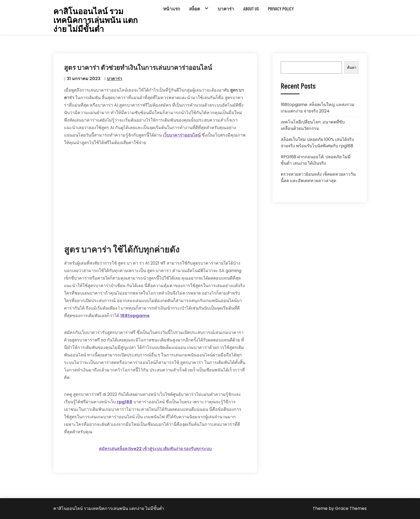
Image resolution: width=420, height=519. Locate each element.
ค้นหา (352, 68)
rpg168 (125, 402)
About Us (251, 9)
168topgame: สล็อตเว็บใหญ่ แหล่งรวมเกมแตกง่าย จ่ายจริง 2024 (318, 108)
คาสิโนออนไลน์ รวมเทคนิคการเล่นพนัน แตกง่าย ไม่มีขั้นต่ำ (95, 20)
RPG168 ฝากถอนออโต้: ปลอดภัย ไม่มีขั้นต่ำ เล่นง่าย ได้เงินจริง (316, 160)
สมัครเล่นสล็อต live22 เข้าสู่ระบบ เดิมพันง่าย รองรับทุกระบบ (155, 449)
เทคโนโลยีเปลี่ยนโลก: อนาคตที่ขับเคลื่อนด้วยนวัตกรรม (313, 125)
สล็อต (195, 9)
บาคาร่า (226, 9)
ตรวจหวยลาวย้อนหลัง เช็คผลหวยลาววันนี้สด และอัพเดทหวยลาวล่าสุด (318, 177)
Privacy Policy (281, 9)
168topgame (135, 316)
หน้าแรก (172, 9)
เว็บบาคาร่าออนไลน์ (182, 135)
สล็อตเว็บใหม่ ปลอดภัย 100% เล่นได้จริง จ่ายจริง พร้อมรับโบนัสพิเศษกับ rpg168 (317, 143)
